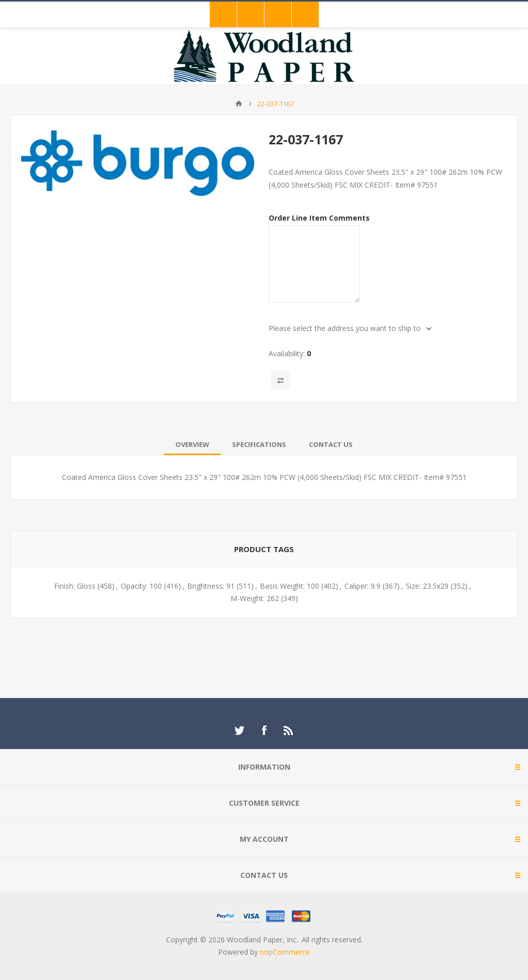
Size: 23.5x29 (427, 586)
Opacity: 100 (141, 586)
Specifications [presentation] (259, 444)
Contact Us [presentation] (331, 444)
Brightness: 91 (211, 586)
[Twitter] (239, 730)
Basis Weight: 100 (290, 586)
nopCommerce (285, 952)
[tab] (192, 444)
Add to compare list (280, 380)
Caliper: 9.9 (362, 586)
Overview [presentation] (192, 444)
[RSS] (289, 730)
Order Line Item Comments (319, 218)
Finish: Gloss (75, 586)
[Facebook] (264, 730)
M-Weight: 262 (255, 598)
